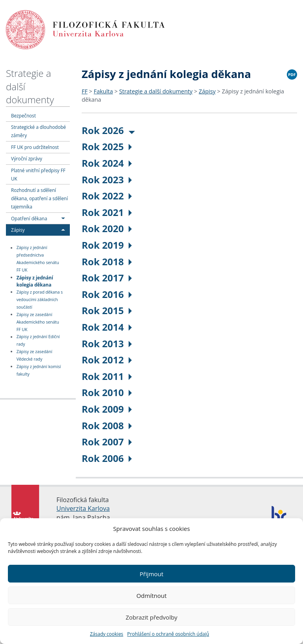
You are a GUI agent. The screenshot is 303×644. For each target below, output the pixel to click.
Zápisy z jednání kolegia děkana (35, 281)
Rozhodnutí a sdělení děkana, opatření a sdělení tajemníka (39, 198)
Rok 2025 (107, 146)
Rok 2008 (107, 425)
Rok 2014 (107, 327)
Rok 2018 (107, 262)
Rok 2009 (107, 409)
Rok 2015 (107, 310)
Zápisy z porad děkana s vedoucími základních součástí (40, 300)
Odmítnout (152, 596)
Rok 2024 (107, 163)
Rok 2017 (107, 278)
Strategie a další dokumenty (156, 91)
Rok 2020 (107, 228)
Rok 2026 (108, 130)
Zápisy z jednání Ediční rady (38, 341)
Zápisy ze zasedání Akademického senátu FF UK (38, 322)
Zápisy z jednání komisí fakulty (39, 370)
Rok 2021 (107, 212)
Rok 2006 (107, 458)
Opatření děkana (29, 218)
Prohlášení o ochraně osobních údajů (168, 634)
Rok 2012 (107, 360)
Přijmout (151, 574)
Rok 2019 (107, 245)
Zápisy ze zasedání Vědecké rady (35, 355)
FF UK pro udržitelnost (35, 147)
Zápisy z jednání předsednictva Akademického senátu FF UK (38, 259)
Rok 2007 (107, 442)
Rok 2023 (107, 180)
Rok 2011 (107, 376)
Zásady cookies (107, 634)
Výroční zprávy (27, 158)
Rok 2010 (107, 392)
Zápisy (18, 230)
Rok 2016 (107, 294)
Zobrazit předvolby (151, 617)
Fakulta (104, 91)
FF (85, 91)
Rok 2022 (107, 196)
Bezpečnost (23, 115)
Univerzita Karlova (83, 508)
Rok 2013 (107, 343)
